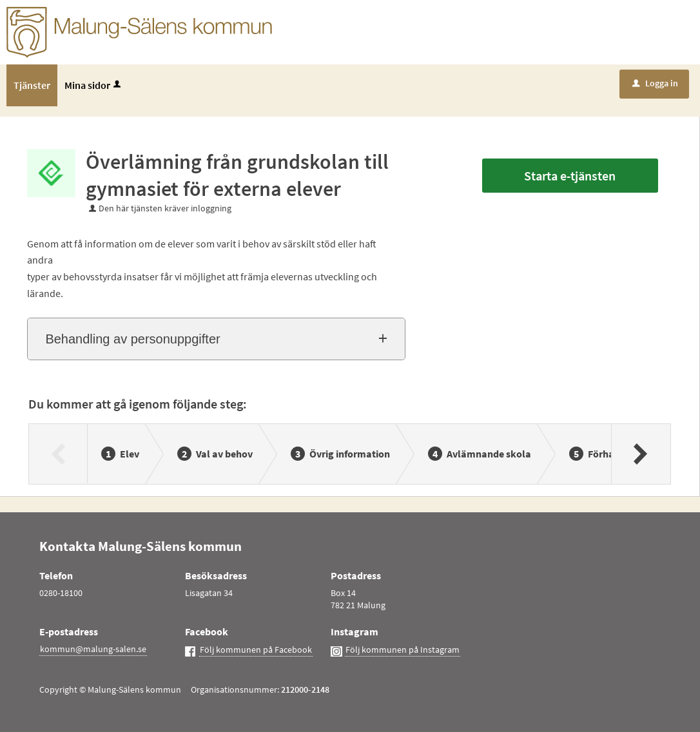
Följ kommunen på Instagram (403, 650)
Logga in (655, 83)
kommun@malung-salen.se (93, 649)
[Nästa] (640, 454)
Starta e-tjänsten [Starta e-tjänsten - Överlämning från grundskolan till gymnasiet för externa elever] (570, 176)
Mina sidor (94, 85)
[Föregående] (58, 454)
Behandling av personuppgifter (132, 339)
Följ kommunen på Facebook (256, 650)
